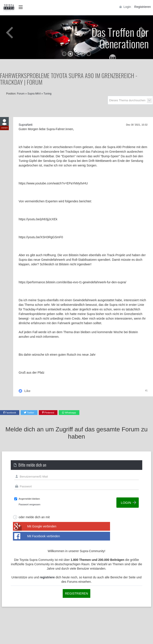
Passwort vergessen (29, 504)
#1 (146, 391)
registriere (47, 577)
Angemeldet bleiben (29, 499)
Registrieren (143, 7)
